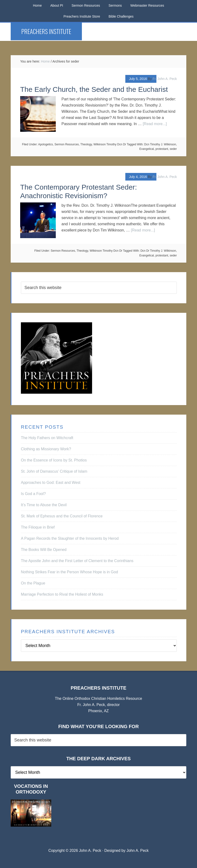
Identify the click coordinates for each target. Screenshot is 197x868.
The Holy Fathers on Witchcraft (47, 438)
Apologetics (46, 144)
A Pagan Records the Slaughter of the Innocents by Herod (70, 538)
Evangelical (147, 149)
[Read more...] (155, 124)
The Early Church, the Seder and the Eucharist (94, 89)
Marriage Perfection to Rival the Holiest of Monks (62, 594)
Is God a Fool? (33, 494)
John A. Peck (138, 851)
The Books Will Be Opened (44, 550)
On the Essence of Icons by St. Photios (54, 460)
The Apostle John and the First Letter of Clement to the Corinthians (77, 561)
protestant (162, 149)
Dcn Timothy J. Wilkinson (160, 144)
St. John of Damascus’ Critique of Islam (54, 471)
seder (173, 149)
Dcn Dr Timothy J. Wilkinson (158, 251)
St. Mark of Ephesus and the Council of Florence (62, 516)
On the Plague (33, 583)
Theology (86, 144)
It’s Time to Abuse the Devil (44, 505)
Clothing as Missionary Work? (46, 449)
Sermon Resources (67, 144)
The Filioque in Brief (38, 527)
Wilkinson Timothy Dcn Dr (110, 144)
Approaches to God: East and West (51, 483)
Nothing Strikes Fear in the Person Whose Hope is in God (69, 572)
